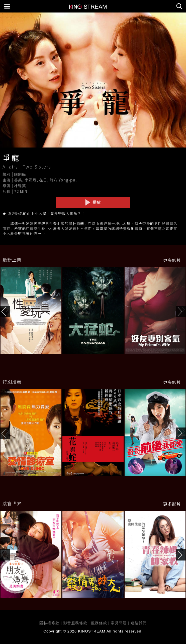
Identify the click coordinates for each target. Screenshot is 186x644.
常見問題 (119, 623)
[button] (181, 311)
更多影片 (172, 260)
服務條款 (100, 623)
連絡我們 (139, 623)
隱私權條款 (49, 623)
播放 (93, 202)
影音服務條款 (75, 623)
